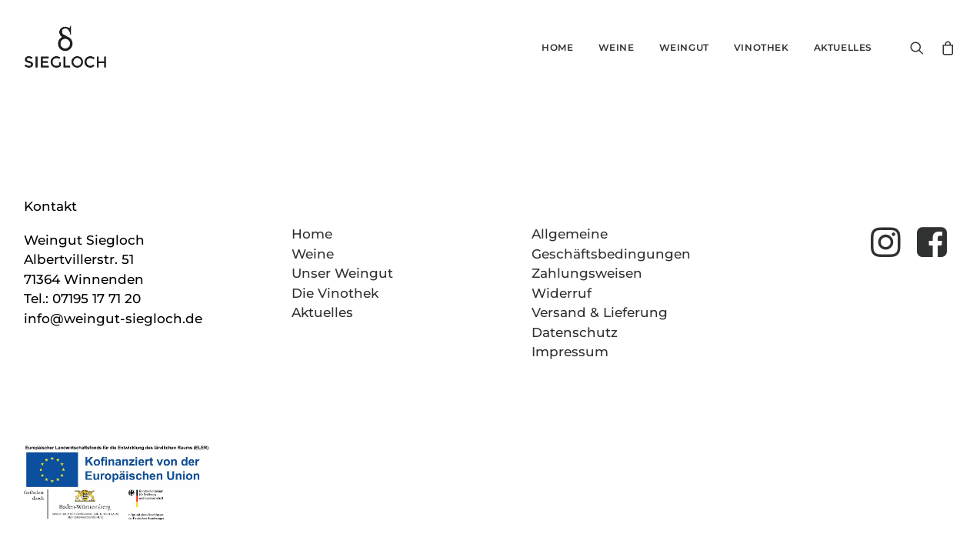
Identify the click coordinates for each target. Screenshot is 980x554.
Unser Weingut (342, 273)
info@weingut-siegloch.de (113, 319)
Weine (617, 47)
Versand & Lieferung (600, 312)
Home (557, 47)
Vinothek (762, 47)
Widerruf (562, 293)
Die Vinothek (335, 293)
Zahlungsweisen (587, 273)
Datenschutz (575, 332)
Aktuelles (843, 47)
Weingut (684, 47)
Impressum (570, 352)
